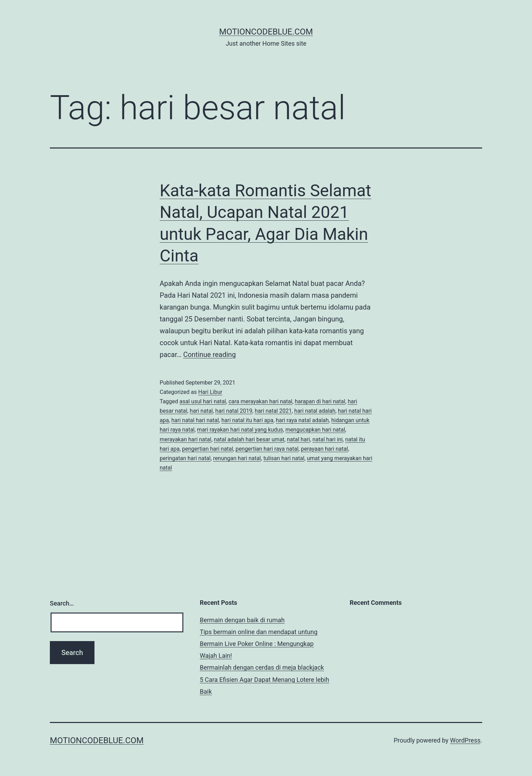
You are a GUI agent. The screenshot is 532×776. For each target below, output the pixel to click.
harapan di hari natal (320, 401)
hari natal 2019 (234, 411)
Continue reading (209, 355)
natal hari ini (328, 439)
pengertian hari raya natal (267, 449)
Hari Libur (210, 392)
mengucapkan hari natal (315, 430)
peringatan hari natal (185, 458)
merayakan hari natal (185, 439)
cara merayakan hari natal (260, 401)
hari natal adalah (315, 411)
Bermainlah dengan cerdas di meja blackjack (262, 667)
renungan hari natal (237, 458)
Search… (62, 603)
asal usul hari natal (203, 401)
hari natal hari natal (195, 420)
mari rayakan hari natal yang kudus (240, 430)
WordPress (465, 740)
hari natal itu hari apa (247, 420)
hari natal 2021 (273, 411)
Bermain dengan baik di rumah (242, 620)
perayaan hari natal (324, 449)
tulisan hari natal (284, 458)
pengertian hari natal (207, 449)
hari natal (201, 411)
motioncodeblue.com (266, 32)
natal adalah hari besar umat (249, 439)
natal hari (298, 439)
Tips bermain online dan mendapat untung (259, 632)
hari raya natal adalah (302, 420)
